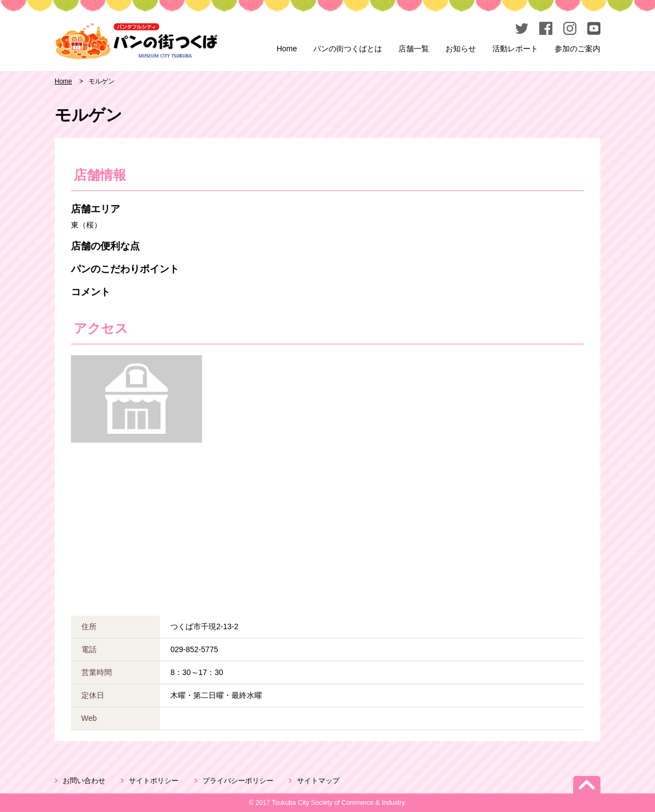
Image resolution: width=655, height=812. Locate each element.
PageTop (587, 785)
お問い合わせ (84, 781)
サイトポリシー (154, 781)
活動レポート (515, 49)
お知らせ (461, 49)
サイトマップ (318, 781)
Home (287, 49)
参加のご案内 (577, 49)
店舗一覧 (414, 49)
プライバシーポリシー (238, 781)
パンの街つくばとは (348, 49)
